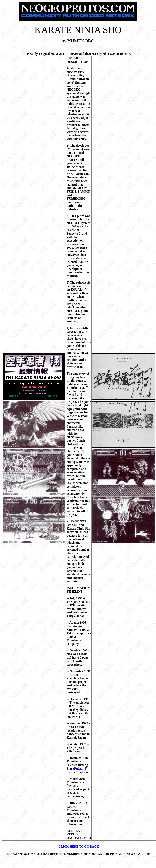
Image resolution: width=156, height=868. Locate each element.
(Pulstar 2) (80, 768)
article (71, 661)
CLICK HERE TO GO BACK (79, 847)
